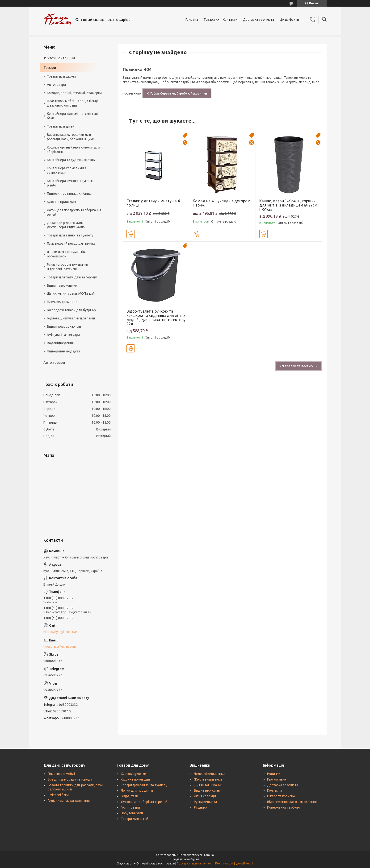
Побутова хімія (132, 813)
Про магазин (277, 779)
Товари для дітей (61, 126)
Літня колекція (205, 796)
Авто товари (54, 362)
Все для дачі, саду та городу (70, 779)
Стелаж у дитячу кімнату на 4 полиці (153, 203)
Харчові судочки (133, 774)
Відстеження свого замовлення (292, 802)
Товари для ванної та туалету (70, 235)
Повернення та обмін (283, 807)
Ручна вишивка (205, 802)
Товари (209, 20)
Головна (192, 20)
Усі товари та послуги (297, 366)
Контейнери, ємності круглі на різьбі (70, 183)
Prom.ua (208, 855)
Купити (131, 234)
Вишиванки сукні (207, 790)
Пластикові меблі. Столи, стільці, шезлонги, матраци (73, 103)
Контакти (230, 20)
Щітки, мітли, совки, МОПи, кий (71, 293)
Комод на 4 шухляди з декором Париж (222, 203)
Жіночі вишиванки (208, 779)
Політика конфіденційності (234, 863)
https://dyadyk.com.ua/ (60, 632)
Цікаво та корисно (281, 796)
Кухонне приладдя (61, 202)
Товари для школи (61, 76)
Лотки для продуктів (137, 790)
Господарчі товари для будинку (71, 310)
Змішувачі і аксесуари (63, 335)
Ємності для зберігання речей (144, 802)
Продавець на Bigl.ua (185, 859)
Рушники (201, 807)
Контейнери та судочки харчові (71, 160)
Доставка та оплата (259, 20)
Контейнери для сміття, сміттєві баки (72, 116)
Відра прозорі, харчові (64, 327)
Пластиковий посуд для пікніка (71, 244)
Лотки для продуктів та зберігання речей (74, 212)
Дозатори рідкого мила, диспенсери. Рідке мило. (66, 225)
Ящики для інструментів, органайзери (66, 254)
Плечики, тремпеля (62, 302)
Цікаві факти (289, 20)
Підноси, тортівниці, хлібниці (69, 194)
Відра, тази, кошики (62, 285)
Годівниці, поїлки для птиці (69, 801)
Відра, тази (129, 796)
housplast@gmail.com (60, 646)
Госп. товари (130, 807)
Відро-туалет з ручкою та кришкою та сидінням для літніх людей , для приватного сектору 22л (156, 318)
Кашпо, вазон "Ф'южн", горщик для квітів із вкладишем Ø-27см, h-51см (289, 205)
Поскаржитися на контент (195, 863)
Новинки (274, 774)
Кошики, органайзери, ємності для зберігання (74, 150)
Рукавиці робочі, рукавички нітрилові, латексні (67, 267)
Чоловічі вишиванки (209, 774)
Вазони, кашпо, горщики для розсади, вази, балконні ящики (71, 137)
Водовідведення (60, 343)
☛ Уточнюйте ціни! (59, 58)
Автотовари (56, 85)
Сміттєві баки (58, 795)
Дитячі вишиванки (208, 785)
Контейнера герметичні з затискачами (67, 170)
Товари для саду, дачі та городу (72, 277)
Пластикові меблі (61, 774)
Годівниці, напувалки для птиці (71, 318)
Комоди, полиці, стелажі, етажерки (74, 93)
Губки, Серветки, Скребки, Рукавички (179, 93)
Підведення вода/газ (63, 351)
